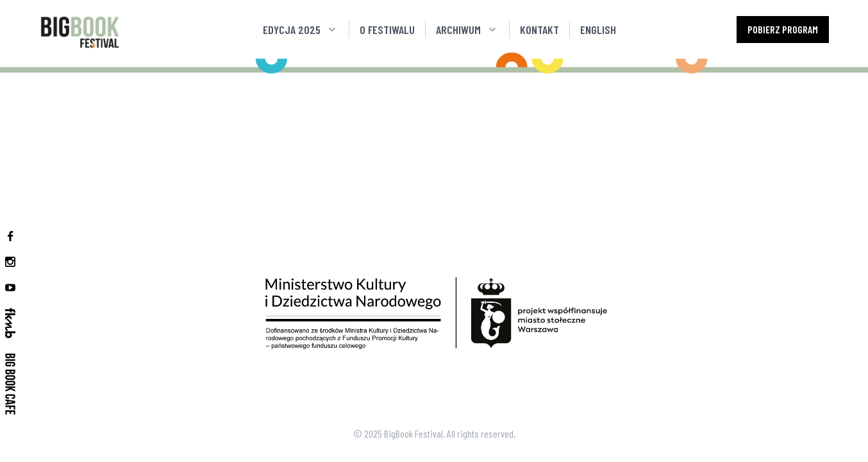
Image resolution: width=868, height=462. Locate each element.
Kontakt (539, 30)
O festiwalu (387, 30)
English (598, 30)
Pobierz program (783, 29)
